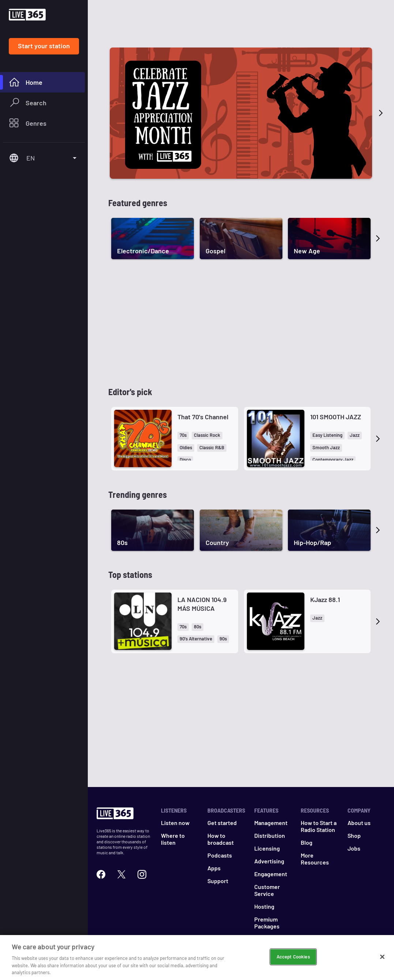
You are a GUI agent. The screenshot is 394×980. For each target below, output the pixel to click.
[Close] (382, 957)
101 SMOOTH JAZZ (336, 417)
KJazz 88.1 (325, 599)
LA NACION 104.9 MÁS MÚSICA (202, 604)
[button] (183, 436)
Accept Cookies (293, 957)
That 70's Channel (203, 417)
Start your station (44, 46)
